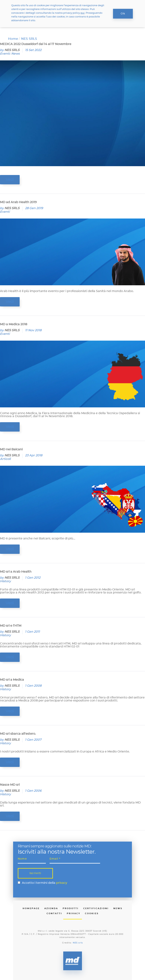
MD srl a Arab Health (16, 572)
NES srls (78, 943)
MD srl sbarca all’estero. (18, 734)
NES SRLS (12, 50)
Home (13, 39)
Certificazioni (96, 908)
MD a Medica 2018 (14, 324)
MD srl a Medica (12, 680)
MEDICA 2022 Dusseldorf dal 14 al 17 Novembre (36, 44)
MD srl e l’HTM (11, 626)
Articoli (5, 459)
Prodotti (71, 908)
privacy (62, 883)
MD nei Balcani (11, 449)
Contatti (54, 914)
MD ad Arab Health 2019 (18, 202)
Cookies (92, 914)
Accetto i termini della (45, 883)
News (15, 54)
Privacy (74, 914)
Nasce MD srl (10, 785)
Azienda (51, 908)
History (5, 581)
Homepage (31, 908)
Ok (123, 14)
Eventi (5, 54)
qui (83, 13)
